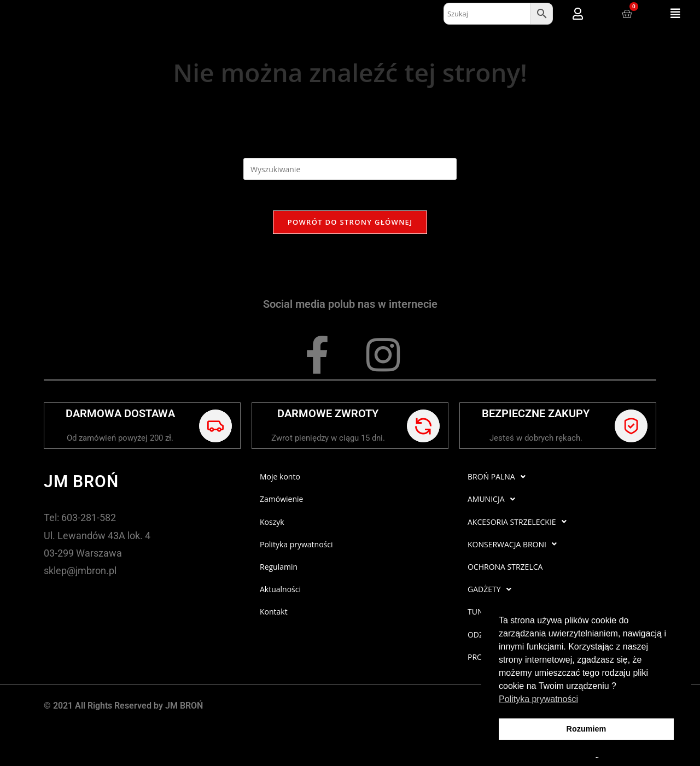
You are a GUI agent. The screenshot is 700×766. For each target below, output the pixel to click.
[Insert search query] (350, 169)
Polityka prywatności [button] (538, 699)
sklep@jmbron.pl (80, 573)
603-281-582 (89, 520)
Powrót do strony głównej (350, 224)
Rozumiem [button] (587, 729)
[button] (675, 14)
